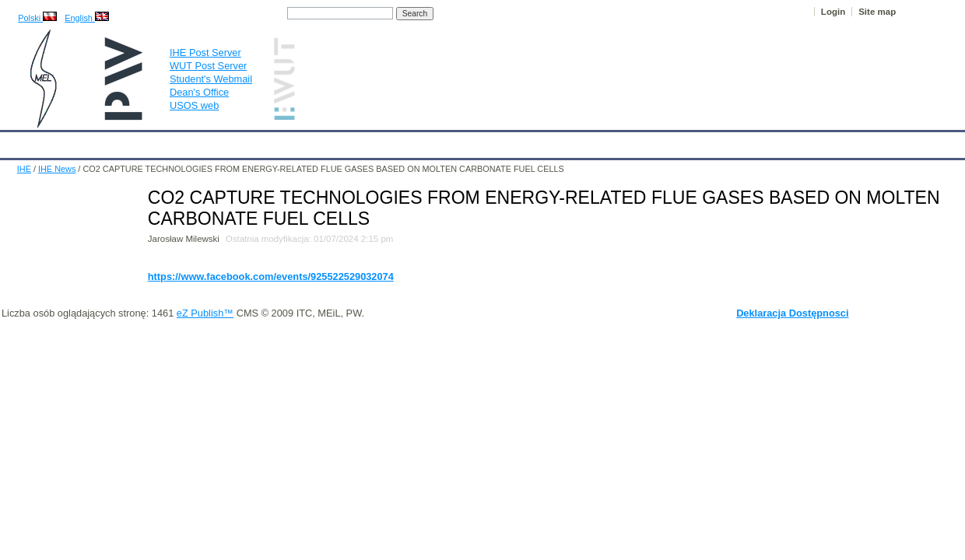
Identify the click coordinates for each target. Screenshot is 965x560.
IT (556, 142)
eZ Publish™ (205, 313)
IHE (20, 142)
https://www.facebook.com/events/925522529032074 (271, 276)
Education (323, 142)
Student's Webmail (211, 79)
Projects (450, 142)
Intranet (646, 142)
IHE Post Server (205, 52)
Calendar (71, 142)
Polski (37, 18)
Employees (254, 142)
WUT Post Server (208, 66)
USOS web (194, 105)
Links (595, 142)
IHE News (136, 142)
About (193, 142)
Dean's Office (199, 92)
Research (388, 142)
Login (833, 12)
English (87, 18)
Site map (877, 12)
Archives (510, 142)
